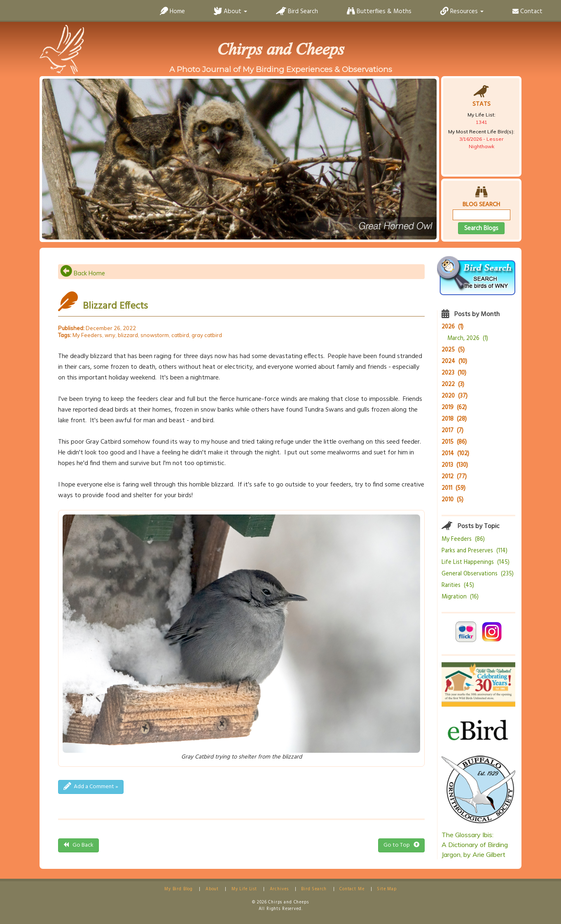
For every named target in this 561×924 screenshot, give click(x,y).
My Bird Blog (179, 889)
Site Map (387, 889)
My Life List (244, 889)
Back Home (83, 273)
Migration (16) (460, 597)
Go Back (78, 845)
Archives (279, 889)
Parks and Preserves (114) (475, 551)
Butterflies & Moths (379, 12)
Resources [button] (462, 12)
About (212, 889)
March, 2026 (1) (468, 339)
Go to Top (401, 845)
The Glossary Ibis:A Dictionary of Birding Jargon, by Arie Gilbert (475, 845)
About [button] (230, 12)
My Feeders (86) (463, 539)
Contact (527, 12)
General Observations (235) (478, 574)
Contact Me (352, 889)
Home (172, 12)
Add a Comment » (91, 787)
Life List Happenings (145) (476, 562)
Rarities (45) (458, 585)
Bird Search (297, 12)
